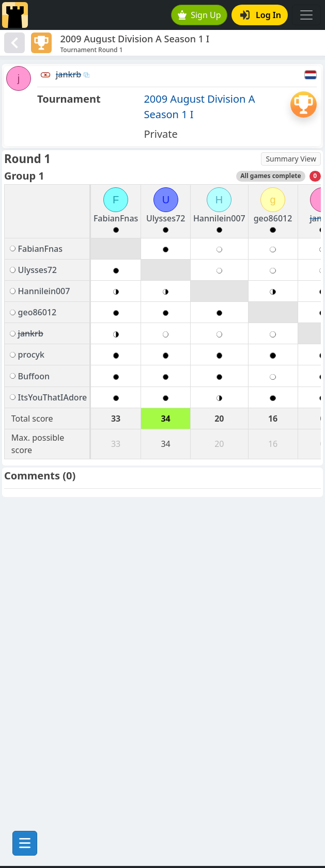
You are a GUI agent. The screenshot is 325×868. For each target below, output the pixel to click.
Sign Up (199, 15)
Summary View (291, 159)
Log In (261, 15)
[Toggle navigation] (306, 15)
